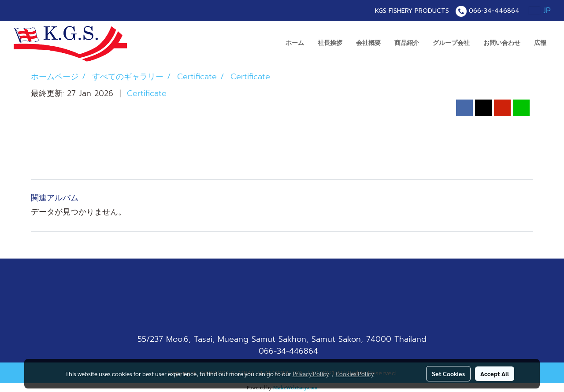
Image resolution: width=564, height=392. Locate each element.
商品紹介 (407, 43)
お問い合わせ (502, 43)
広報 (540, 43)
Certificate (147, 93)
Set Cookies (448, 374)
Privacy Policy (311, 374)
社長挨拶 (330, 43)
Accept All (495, 374)
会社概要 (368, 43)
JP (540, 11)
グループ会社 (451, 43)
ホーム (295, 43)
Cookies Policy (355, 374)
